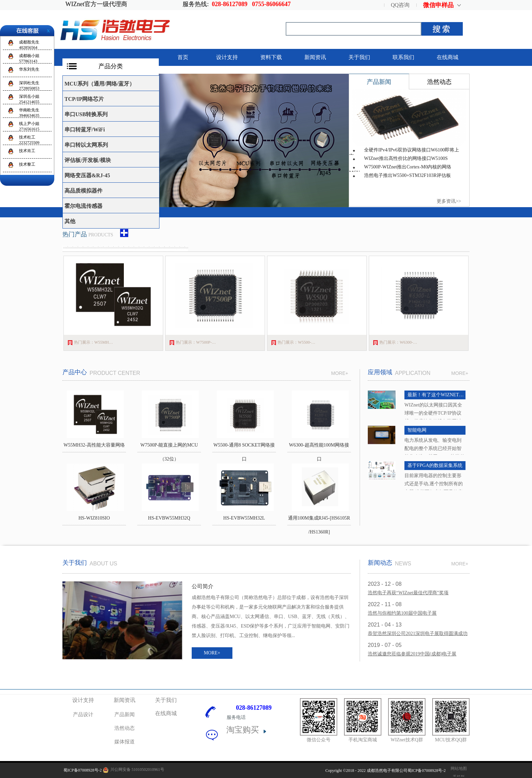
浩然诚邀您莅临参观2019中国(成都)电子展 (412, 654)
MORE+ (460, 373)
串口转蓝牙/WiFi (85, 130)
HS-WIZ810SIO (94, 518)
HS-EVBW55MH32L (244, 518)
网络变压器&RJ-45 (87, 175)
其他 (70, 221)
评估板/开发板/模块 (88, 160)
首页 (183, 57)
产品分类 (111, 66)
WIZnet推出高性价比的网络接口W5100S (406, 158)
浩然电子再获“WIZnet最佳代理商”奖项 (408, 593)
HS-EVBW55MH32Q (169, 518)
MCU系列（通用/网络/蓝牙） (100, 84)
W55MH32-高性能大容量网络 (94, 445)
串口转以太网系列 (86, 145)
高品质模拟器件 (83, 191)
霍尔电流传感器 (83, 206)
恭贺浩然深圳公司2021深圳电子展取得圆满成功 (418, 634)
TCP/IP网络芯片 (84, 99)
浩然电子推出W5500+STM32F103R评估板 (407, 175)
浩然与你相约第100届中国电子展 (402, 613)
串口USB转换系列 (86, 114)
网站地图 (458, 768)
